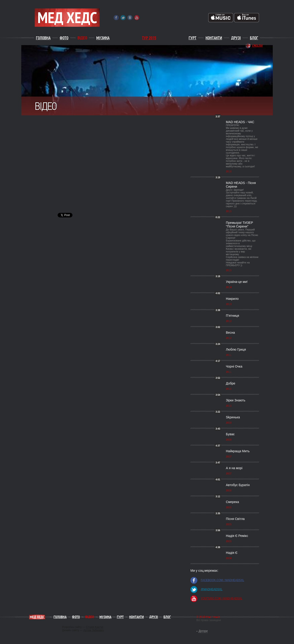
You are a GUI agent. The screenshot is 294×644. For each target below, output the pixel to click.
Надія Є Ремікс (237, 536)
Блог (254, 38)
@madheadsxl (212, 589)
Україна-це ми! (237, 282)
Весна (230, 333)
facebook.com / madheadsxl (222, 580)
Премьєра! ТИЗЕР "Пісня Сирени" (239, 225)
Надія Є (232, 553)
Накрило (232, 299)
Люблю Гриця (236, 349)
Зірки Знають (236, 400)
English (257, 46)
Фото (64, 38)
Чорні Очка (234, 366)
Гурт (192, 38)
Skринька (233, 417)
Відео (82, 38)
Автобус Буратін (238, 485)
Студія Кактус (95, 627)
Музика (103, 38)
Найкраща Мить (238, 451)
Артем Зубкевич (94, 630)
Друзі (236, 38)
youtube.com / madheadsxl (222, 598)
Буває (230, 434)
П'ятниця (233, 316)
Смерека (232, 502)
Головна (43, 38)
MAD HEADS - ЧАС (240, 122)
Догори (203, 631)
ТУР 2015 (149, 38)
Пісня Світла (235, 519)
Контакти (214, 38)
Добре (231, 383)
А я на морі (234, 468)
